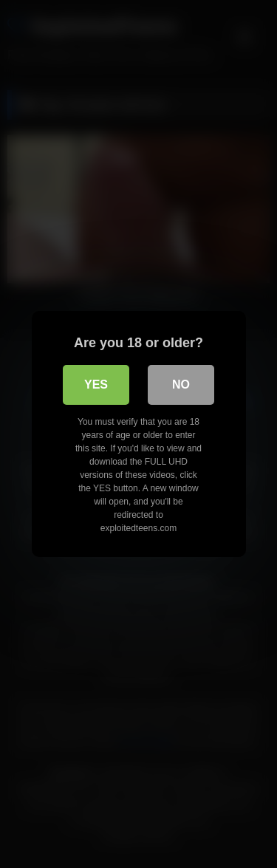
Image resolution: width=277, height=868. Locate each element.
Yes (96, 385)
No (181, 385)
